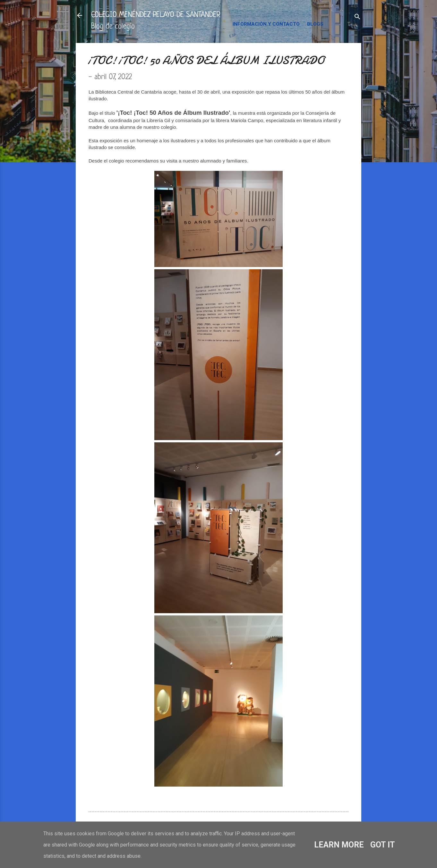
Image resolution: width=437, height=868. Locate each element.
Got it (383, 845)
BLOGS (315, 24)
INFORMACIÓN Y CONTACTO (266, 24)
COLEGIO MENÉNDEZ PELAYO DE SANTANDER (156, 15)
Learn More (339, 845)
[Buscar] (357, 17)
